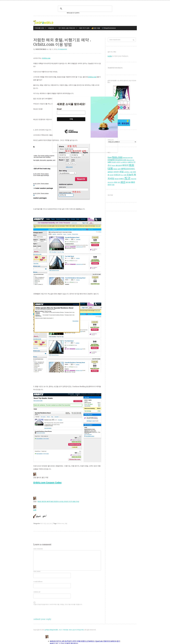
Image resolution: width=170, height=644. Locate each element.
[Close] (117, 97)
